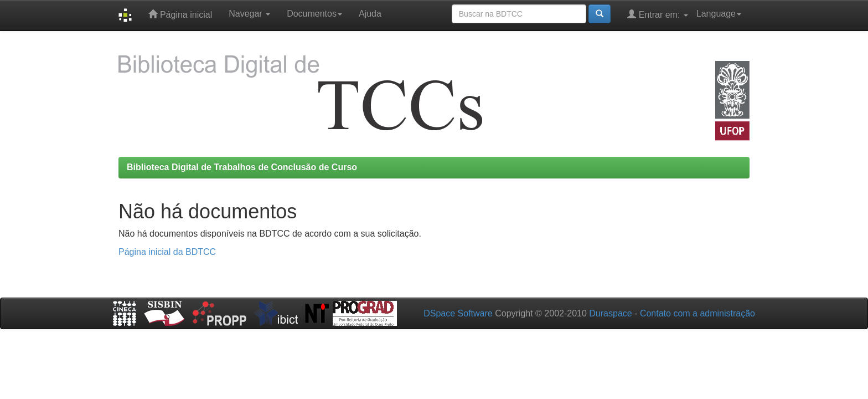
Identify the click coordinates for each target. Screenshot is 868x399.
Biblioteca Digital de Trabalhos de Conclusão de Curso (242, 167)
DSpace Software (458, 313)
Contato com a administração (697, 313)
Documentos (314, 14)
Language (719, 14)
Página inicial (180, 14)
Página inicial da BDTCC (167, 252)
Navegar (249, 14)
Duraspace (610, 313)
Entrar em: (658, 14)
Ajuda (370, 14)
